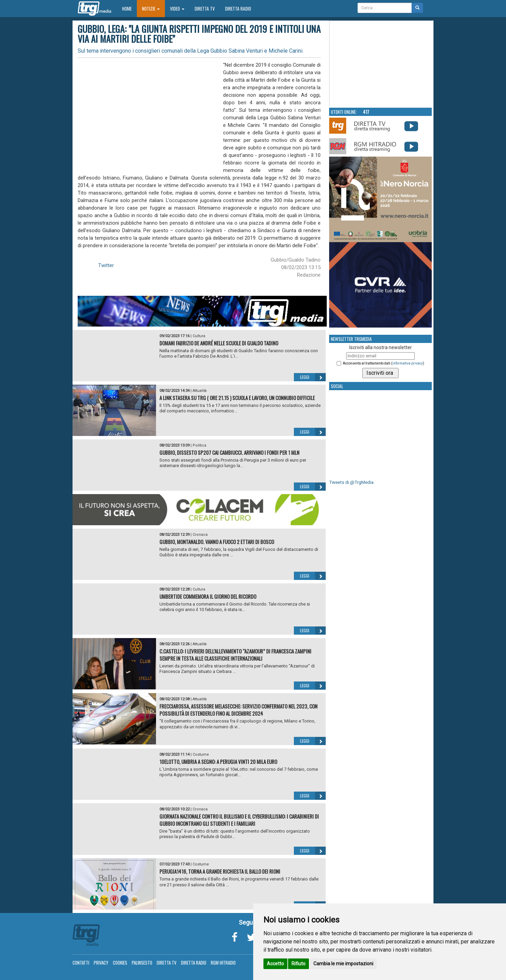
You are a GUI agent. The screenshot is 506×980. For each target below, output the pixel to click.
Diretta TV (205, 9)
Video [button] (177, 9)
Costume (201, 754)
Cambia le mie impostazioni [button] (343, 964)
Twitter (106, 265)
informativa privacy (408, 363)
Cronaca (200, 535)
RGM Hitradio (223, 963)
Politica (199, 445)
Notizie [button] (151, 9)
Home (129, 8)
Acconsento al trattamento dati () (384, 363)
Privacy (101, 963)
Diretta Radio (238, 9)
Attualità (200, 391)
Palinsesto (142, 963)
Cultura (199, 336)
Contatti (81, 963)
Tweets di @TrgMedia (351, 482)
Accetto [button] (275, 964)
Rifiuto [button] (299, 964)
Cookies (120, 963)
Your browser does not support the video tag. (381, 64)
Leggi (313, 377)
